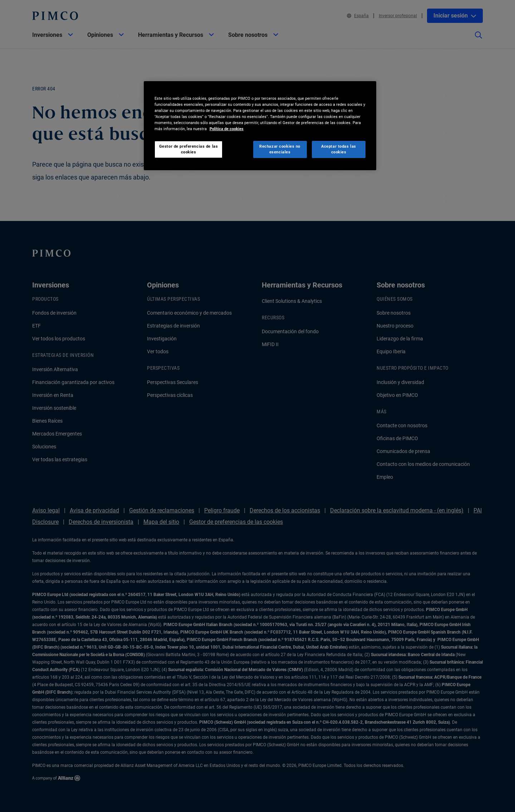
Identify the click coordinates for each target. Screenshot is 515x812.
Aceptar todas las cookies (339, 149)
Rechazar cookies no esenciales (280, 149)
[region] (260, 126)
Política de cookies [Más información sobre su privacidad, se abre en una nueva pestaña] (227, 129)
